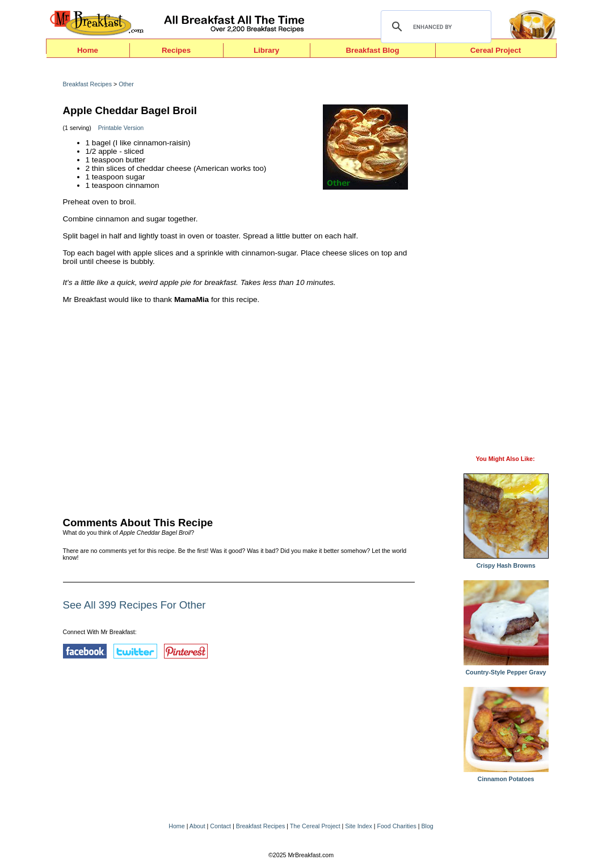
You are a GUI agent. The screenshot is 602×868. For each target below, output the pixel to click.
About (197, 826)
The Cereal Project (315, 826)
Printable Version (121, 128)
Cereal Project (496, 50)
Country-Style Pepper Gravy (506, 669)
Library (266, 50)
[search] (434, 27)
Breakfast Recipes (87, 84)
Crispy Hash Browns (506, 563)
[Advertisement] (239, 408)
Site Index (358, 826)
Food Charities (396, 826)
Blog (427, 826)
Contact (220, 826)
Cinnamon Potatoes (506, 776)
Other (126, 84)
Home (88, 50)
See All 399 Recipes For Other (134, 605)
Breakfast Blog (372, 50)
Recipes (176, 50)
